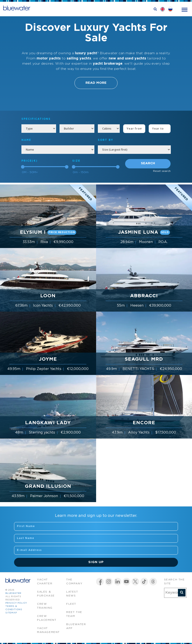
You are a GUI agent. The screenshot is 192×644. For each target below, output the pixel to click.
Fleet (71, 604)
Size (76, 161)
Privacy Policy (16, 603)
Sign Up (96, 562)
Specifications (36, 119)
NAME (26, 140)
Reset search (162, 171)
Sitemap (11, 613)
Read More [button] (96, 83)
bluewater (13, 593)
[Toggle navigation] (185, 9)
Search (148, 163)
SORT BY (106, 140)
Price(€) (30, 161)
